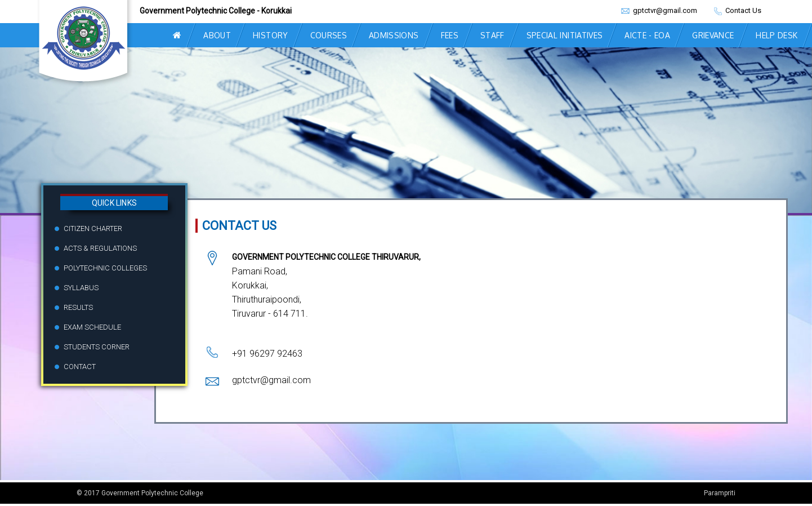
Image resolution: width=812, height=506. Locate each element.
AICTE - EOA (647, 35)
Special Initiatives (565, 35)
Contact (80, 367)
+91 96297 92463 (267, 354)
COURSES (329, 35)
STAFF (492, 35)
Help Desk (777, 35)
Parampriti (720, 493)
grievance (713, 35)
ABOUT (217, 35)
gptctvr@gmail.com (664, 10)
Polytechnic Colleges (105, 268)
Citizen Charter (93, 228)
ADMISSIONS (394, 35)
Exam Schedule (92, 327)
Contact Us (742, 10)
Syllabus (81, 288)
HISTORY (270, 35)
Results (78, 307)
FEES (450, 35)
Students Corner (97, 347)
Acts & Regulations (100, 248)
